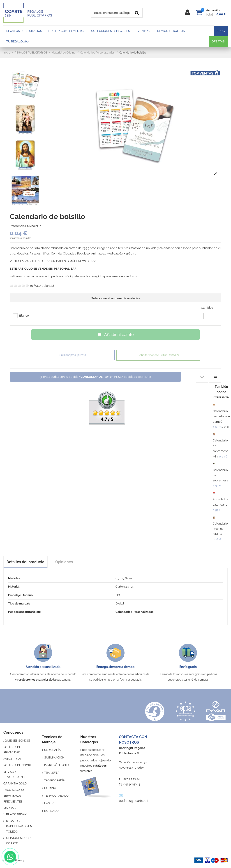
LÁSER (49, 803)
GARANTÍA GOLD (15, 783)
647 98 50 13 (130, 784)
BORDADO (51, 811)
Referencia (17, 226)
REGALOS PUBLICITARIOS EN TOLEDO (19, 826)
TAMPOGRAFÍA (54, 780)
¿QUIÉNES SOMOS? (17, 741)
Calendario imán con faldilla (220, 529)
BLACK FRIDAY (16, 814)
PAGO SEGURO (14, 790)
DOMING (50, 788)
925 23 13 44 (129, 779)
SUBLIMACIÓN (54, 757)
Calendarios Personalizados (134, 612)
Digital (120, 603)
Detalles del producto (25, 562)
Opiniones (64, 562)
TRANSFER (52, 773)
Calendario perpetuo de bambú (221, 416)
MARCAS (9, 808)
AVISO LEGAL (13, 759)
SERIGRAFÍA (52, 750)
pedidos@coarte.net (134, 801)
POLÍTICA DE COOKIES (19, 765)
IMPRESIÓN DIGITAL (58, 765)
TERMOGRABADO (56, 796)
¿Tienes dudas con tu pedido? (95, 377)
